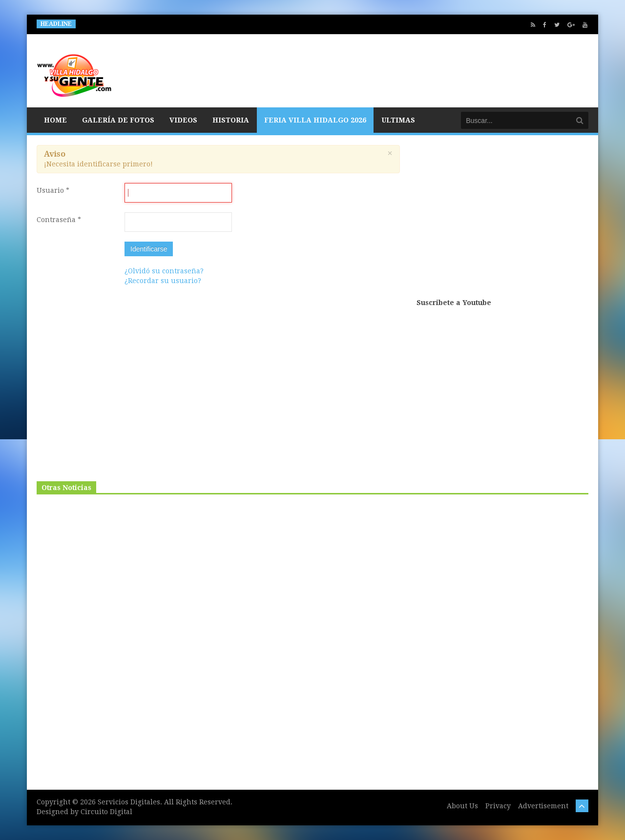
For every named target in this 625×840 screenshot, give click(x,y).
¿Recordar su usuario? (163, 281)
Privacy (498, 806)
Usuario (53, 190)
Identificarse (149, 249)
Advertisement (543, 806)
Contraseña (59, 220)
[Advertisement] (502, 221)
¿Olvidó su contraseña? (164, 271)
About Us (462, 806)
